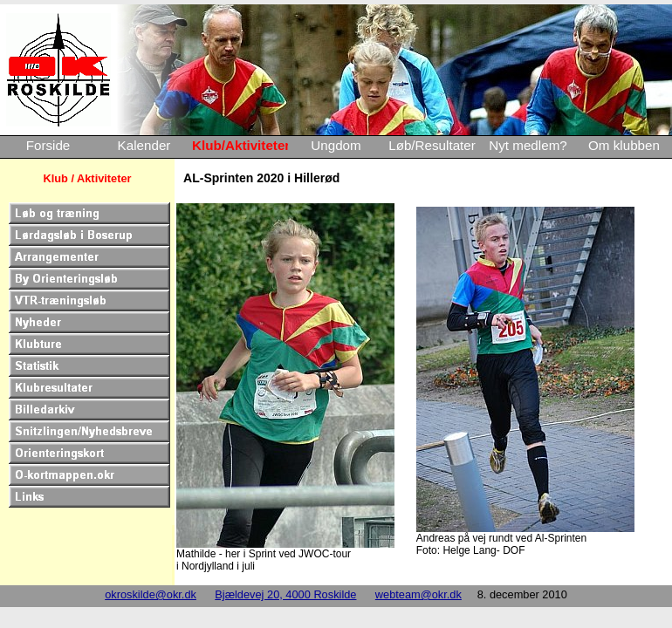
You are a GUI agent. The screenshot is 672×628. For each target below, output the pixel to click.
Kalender (144, 145)
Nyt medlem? (528, 145)
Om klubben (624, 145)
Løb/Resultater (432, 145)
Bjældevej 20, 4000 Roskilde (285, 594)
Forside (48, 145)
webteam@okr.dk (418, 594)
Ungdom (336, 145)
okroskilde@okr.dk (151, 594)
